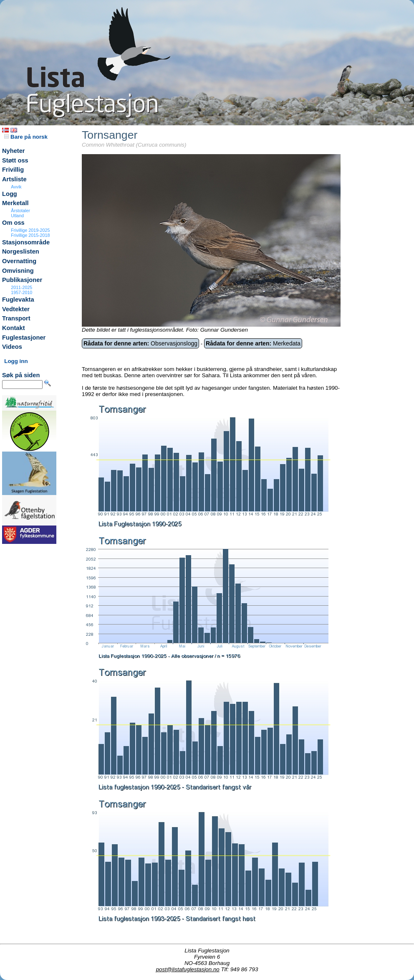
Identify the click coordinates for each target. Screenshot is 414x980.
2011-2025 (21, 287)
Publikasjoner (22, 280)
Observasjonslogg (140, 343)
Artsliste (14, 179)
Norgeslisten (21, 251)
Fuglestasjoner (24, 338)
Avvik (16, 187)
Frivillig (13, 170)
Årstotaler (20, 211)
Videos (12, 347)
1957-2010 (21, 292)
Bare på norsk (26, 137)
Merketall (15, 203)
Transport (16, 318)
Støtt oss (15, 160)
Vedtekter (16, 309)
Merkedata (253, 343)
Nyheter (14, 151)
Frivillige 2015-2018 (30, 235)
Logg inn (16, 361)
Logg (10, 194)
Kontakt (14, 328)
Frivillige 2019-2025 (30, 230)
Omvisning (18, 271)
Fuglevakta (18, 300)
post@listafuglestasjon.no (188, 969)
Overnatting (19, 261)
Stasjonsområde (26, 242)
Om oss (13, 223)
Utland (17, 216)
